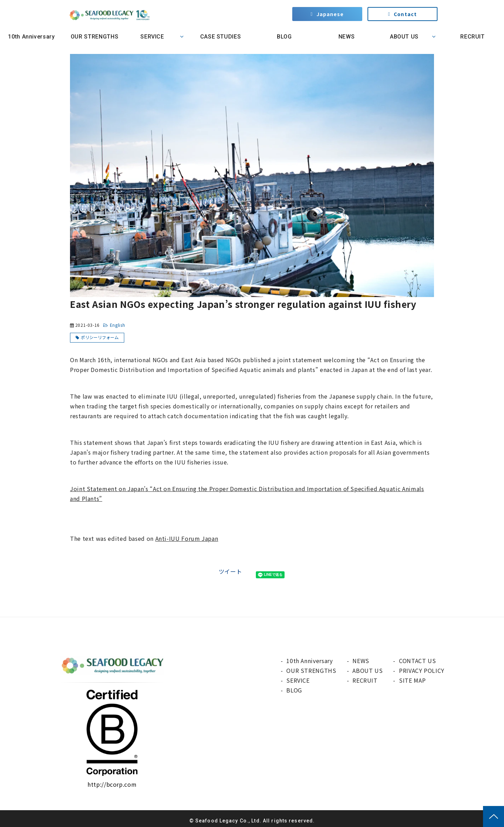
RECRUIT (472, 37)
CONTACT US (417, 661)
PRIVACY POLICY (422, 670)
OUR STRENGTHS (94, 37)
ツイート (230, 571)
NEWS (347, 37)
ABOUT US (404, 37)
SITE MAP (412, 680)
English (117, 325)
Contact (405, 14)
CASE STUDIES (221, 37)
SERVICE (152, 37)
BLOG (283, 37)
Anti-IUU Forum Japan (187, 538)
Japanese (330, 14)
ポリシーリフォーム (100, 337)
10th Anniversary (31, 37)
